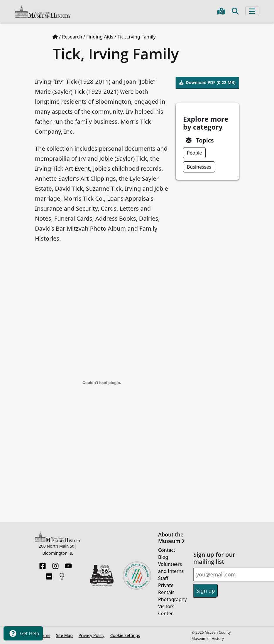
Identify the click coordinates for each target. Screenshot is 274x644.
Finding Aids (100, 37)
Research (72, 37)
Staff (163, 578)
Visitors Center (166, 610)
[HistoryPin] (62, 575)
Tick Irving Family (136, 37)
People (194, 153)
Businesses (199, 167)
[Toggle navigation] (252, 11)
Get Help (23, 633)
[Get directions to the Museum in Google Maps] (221, 11)
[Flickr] (49, 575)
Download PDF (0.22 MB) (207, 82)
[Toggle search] (235, 11)
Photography (172, 599)
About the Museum (171, 538)
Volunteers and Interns (171, 568)
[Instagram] (55, 564)
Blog (163, 557)
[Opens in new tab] (102, 575)
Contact (167, 550)
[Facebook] (43, 564)
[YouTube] (68, 564)
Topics (205, 140)
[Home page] (55, 37)
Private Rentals (166, 589)
